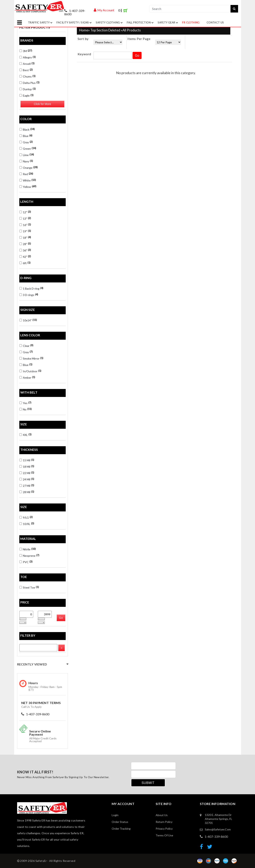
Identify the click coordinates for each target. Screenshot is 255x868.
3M (26, 51)
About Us (162, 815)
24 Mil (27, 479)
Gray (26, 142)
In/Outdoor (30, 371)
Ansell (27, 64)
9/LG (26, 517)
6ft (25, 263)
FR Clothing (191, 22)
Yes (25, 403)
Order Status (120, 822)
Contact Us (215, 22)
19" (25, 231)
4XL (25, 435)
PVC (26, 562)
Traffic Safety (41, 23)
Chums (27, 76)
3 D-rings (29, 295)
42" (25, 257)
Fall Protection (141, 23)
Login (115, 815)
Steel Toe (29, 587)
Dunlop (27, 89)
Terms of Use (164, 835)
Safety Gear (168, 23)
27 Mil (27, 485)
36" (25, 250)
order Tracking (121, 829)
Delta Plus (29, 83)
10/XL (27, 524)
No (25, 409)
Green (28, 148)
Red (26, 174)
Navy (26, 161)
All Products (132, 30)
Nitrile (27, 549)
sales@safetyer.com (218, 829)
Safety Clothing (110, 23)
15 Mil (27, 460)
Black (27, 129)
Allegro (27, 57)
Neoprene (29, 555)
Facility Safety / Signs (75, 23)
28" (25, 244)
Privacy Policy (164, 829)
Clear (26, 346)
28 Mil (27, 492)
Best (26, 70)
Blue (26, 136)
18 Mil (27, 466)
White (28, 180)
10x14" (28, 320)
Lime (27, 155)
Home (84, 30)
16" (25, 225)
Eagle (26, 95)
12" (25, 212)
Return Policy (164, 822)
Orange (28, 167)
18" (25, 237)
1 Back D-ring (31, 288)
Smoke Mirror (31, 358)
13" (25, 218)
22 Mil (27, 473)
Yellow (28, 187)
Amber (27, 377)
